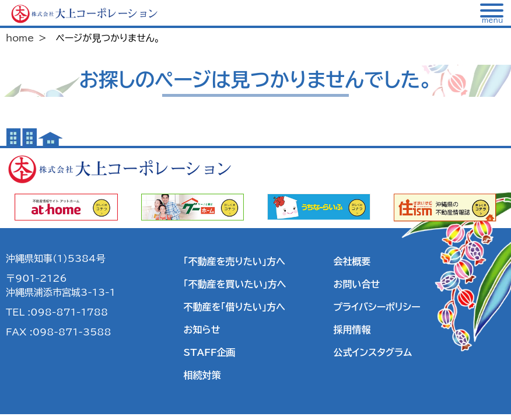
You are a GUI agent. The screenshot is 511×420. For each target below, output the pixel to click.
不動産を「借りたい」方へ (235, 307)
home (20, 38)
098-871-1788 (69, 312)
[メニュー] (492, 13)
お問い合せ (356, 284)
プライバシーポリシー (377, 307)
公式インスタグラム (372, 352)
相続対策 (202, 375)
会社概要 (352, 261)
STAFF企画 (210, 352)
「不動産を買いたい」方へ (235, 284)
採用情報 (352, 330)
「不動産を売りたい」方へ (235, 261)
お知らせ (202, 330)
